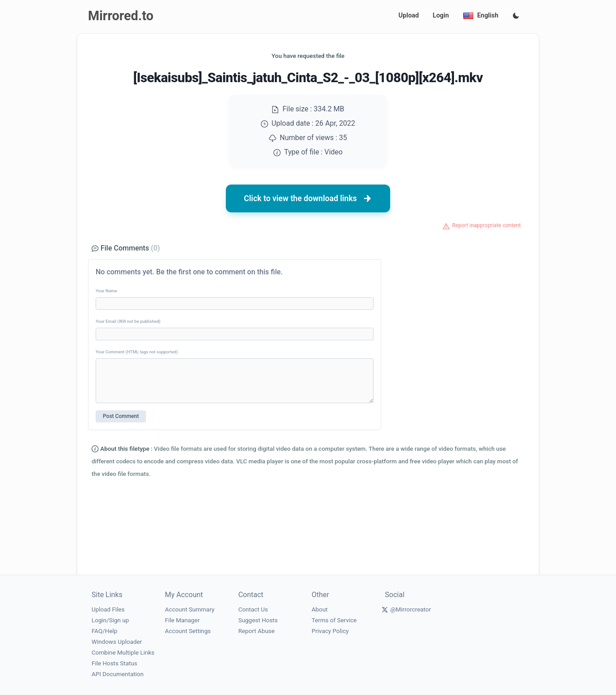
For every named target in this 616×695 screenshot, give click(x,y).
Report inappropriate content (486, 225)
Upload (409, 15)
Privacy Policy (330, 631)
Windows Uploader (117, 642)
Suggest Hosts (258, 620)
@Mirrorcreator (411, 609)
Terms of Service (334, 620)
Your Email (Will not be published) (128, 321)
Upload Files (108, 609)
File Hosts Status (114, 663)
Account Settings (188, 631)
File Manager (182, 620)
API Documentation (118, 674)
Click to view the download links (308, 198)
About (320, 609)
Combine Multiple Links (123, 653)
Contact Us (253, 609)
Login (441, 15)
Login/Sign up (110, 620)
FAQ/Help (104, 631)
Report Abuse (257, 631)
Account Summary (189, 609)
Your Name (106, 291)
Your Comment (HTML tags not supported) (137, 352)
